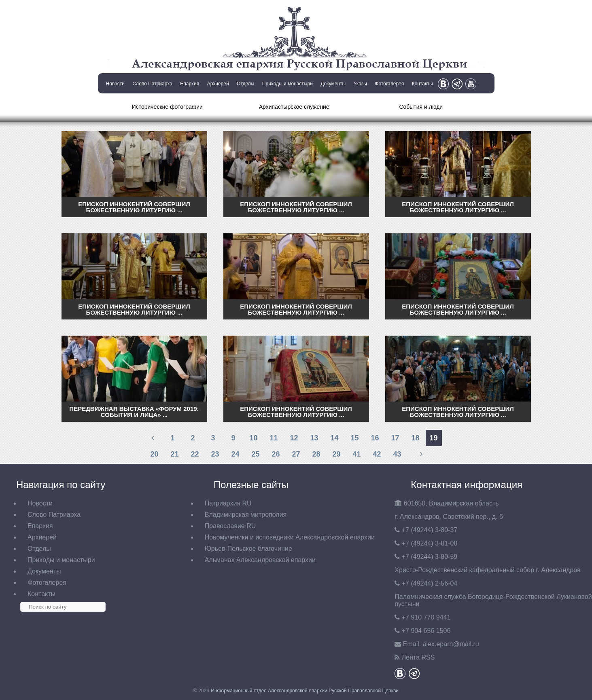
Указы (360, 84)
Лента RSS (418, 657)
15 (354, 438)
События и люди (421, 107)
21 (174, 454)
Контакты (422, 84)
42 (377, 454)
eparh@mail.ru (451, 644)
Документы (333, 84)
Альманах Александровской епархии (260, 560)
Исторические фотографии (167, 107)
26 (276, 454)
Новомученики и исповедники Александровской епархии (290, 537)
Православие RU (230, 526)
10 (253, 438)
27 (296, 454)
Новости (115, 84)
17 (395, 438)
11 (274, 438)
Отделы (245, 84)
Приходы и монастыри (288, 84)
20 (154, 454)
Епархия (190, 84)
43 (397, 454)
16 (375, 438)
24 (235, 454)
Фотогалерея (389, 84)
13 (314, 438)
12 (294, 438)
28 (316, 454)
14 (334, 438)
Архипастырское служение (294, 107)
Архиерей (218, 84)
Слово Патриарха (152, 84)
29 (336, 454)
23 (215, 454)
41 (356, 454)
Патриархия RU (228, 503)
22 (195, 454)
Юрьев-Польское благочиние (248, 549)
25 (255, 454)
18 (415, 438)
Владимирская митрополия (246, 515)
